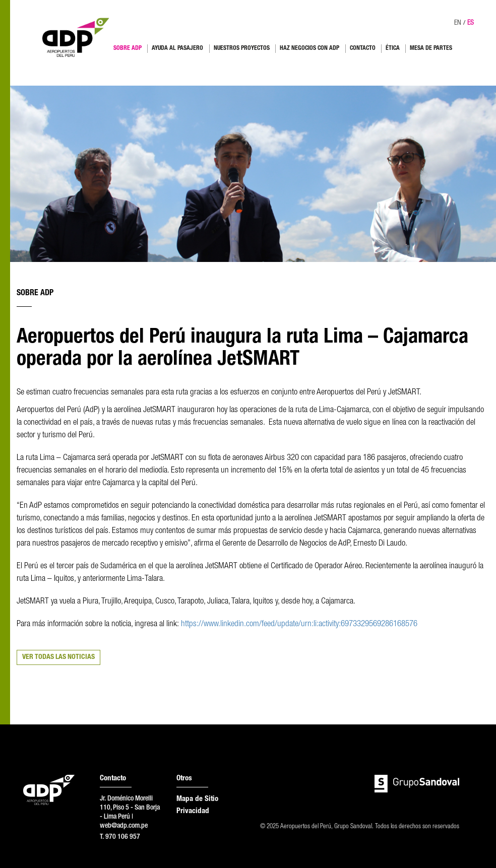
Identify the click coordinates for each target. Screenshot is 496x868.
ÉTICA (393, 48)
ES (471, 23)
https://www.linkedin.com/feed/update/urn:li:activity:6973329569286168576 (299, 624)
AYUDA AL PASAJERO (177, 48)
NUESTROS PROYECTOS (242, 48)
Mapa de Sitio (197, 799)
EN (458, 23)
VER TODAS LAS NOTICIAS (58, 657)
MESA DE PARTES (431, 48)
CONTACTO (363, 48)
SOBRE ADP (128, 48)
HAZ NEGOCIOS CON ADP (309, 48)
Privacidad (193, 811)
